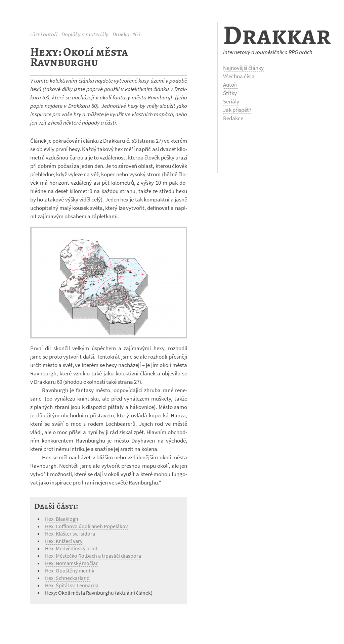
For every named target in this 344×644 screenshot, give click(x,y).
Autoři (230, 85)
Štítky (230, 93)
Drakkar (277, 35)
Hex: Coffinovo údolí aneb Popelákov (86, 526)
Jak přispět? (237, 110)
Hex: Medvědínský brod (71, 548)
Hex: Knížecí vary (64, 541)
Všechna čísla (239, 76)
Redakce (233, 118)
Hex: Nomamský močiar (71, 563)
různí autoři (44, 34)
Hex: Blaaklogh (62, 519)
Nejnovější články (243, 68)
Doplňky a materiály (85, 34)
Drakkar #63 (126, 34)
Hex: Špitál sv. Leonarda (72, 585)
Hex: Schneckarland (67, 578)
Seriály (231, 101)
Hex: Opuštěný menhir (70, 570)
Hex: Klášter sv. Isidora (70, 534)
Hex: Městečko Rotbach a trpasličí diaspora (93, 556)
